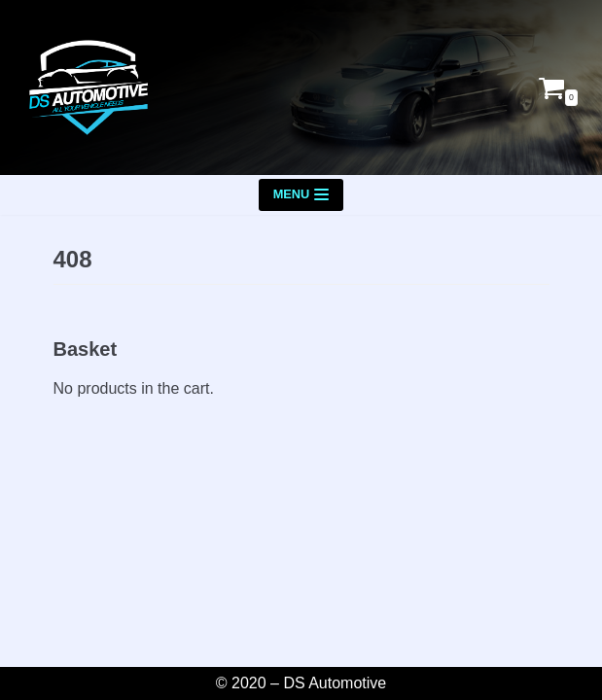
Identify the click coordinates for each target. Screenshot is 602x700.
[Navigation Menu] (301, 195)
